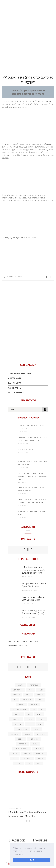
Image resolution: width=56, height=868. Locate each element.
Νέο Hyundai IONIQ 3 (25, 450)
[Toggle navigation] (53, 4)
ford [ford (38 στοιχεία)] (39, 714)
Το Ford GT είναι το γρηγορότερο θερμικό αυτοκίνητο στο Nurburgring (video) (33, 476)
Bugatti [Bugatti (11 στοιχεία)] (40, 695)
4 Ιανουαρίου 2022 (29, 604)
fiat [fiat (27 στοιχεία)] (29, 714)
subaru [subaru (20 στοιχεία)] (27, 754)
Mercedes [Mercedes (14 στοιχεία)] (41, 734)
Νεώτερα (11, 808)
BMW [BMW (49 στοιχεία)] (28, 695)
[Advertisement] (28, 37)
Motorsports (16, 392)
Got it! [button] (32, 860)
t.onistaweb (22, 646)
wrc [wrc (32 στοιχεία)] (38, 764)
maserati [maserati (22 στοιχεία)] (15, 734)
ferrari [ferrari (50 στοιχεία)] (18, 714)
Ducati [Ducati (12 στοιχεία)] (21, 705)
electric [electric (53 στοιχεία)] (34, 705)
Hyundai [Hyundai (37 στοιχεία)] (18, 724)
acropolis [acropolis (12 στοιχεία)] (34, 685)
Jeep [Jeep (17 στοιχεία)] (30, 724)
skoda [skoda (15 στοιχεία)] (14, 754)
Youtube (40, 841)
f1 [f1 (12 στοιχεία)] (42, 710)
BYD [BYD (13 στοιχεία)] (15, 700)
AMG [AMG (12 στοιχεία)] (31, 690)
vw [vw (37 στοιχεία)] (29, 764)
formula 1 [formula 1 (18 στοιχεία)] (16, 719)
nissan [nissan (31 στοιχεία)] (20, 739)
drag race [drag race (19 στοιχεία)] (27, 700)
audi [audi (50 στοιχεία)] (41, 690)
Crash (19, 277)
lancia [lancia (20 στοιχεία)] (36, 729)
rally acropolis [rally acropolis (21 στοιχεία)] (22, 749)
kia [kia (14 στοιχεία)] (40, 724)
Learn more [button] (18, 854)
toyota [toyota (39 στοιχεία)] (40, 759)
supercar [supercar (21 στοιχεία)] (40, 754)
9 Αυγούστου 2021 (28, 617)
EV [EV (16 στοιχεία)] (34, 710)
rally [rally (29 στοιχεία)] (35, 744)
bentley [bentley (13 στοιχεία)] (17, 695)
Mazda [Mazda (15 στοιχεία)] (28, 734)
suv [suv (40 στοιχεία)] (15, 759)
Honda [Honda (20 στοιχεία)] (29, 719)
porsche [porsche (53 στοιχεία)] (23, 744)
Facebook (17, 841)
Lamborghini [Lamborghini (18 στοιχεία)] (22, 729)
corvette (12, 277)
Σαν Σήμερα (15, 383)
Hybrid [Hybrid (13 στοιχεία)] (41, 719)
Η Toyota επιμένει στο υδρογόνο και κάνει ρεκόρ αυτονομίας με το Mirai (34, 570)
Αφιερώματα (15, 378)
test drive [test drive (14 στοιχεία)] (27, 759)
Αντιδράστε (14, 388)
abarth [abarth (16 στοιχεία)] (20, 685)
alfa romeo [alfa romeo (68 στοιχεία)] (18, 690)
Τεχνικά (18, 808)
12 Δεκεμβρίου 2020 (29, 590)
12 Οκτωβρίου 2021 (29, 577)
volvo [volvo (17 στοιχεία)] (18, 764)
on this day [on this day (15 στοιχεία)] (34, 739)
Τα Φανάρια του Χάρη (19, 374)
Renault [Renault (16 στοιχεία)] (38, 749)
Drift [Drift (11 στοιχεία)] (40, 700)
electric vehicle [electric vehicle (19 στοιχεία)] (20, 710)
